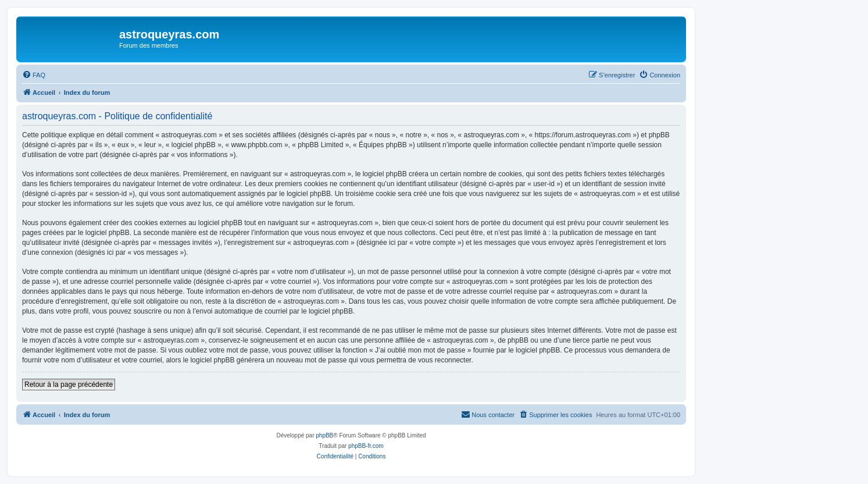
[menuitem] (34, 75)
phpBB (324, 435)
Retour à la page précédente (69, 385)
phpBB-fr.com (366, 446)
